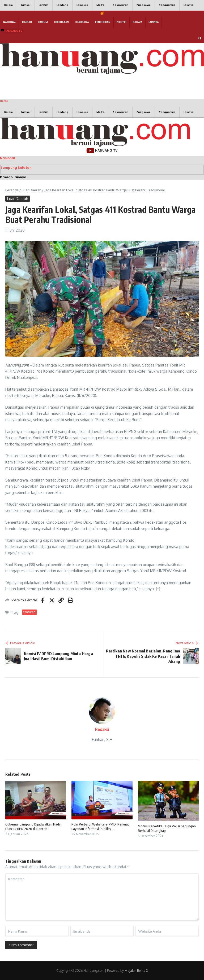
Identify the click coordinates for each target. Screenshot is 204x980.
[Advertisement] (80, 86)
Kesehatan (61, 22)
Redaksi (102, 729)
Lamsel (26, 5)
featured (29, 612)
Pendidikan (103, 22)
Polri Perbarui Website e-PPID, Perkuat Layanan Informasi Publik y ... (100, 826)
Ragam (137, 22)
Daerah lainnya (13, 177)
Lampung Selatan (16, 168)
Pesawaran (121, 5)
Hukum (43, 22)
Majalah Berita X (136, 971)
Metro (101, 5)
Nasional (9, 22)
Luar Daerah (31, 190)
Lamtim (44, 5)
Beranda (12, 190)
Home (4, 101)
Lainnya (189, 5)
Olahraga (82, 22)
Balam (8, 5)
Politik (122, 22)
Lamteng (62, 5)
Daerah (27, 22)
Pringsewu (144, 5)
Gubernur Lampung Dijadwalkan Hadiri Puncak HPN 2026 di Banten (33, 826)
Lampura (82, 5)
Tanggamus (167, 5)
